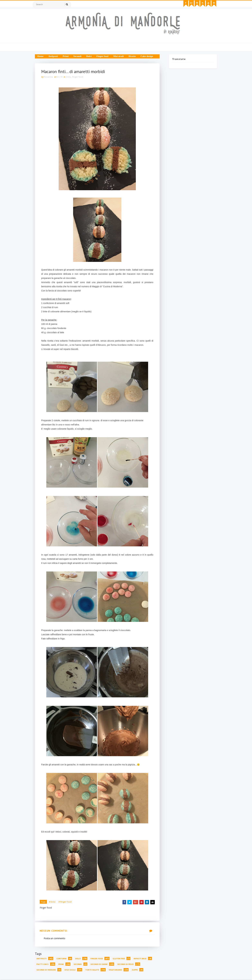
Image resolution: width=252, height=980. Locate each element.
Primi (67, 56)
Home (41, 56)
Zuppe (136, 970)
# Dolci (53, 902)
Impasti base (141, 959)
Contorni (63, 959)
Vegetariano (117, 970)
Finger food (104, 56)
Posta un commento (56, 939)
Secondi (78, 56)
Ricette (133, 56)
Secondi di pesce (127, 965)
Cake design (148, 56)
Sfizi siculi (119, 56)
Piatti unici (44, 965)
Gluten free (120, 959)
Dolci (90, 56)
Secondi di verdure (47, 970)
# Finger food (66, 902)
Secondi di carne (100, 965)
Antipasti (54, 56)
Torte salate (93, 970)
